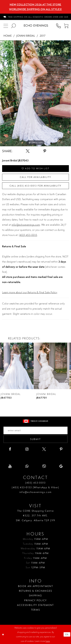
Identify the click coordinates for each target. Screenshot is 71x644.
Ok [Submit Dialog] (67, 634)
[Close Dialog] (3, 634)
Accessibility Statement (35, 605)
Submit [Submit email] (35, 439)
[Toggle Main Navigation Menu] (6, 25)
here (48, 641)
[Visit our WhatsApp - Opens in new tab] (27, 466)
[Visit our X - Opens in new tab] (44, 449)
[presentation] (18, 366)
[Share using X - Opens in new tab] (28, 151)
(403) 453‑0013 (35, 483)
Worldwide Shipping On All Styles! (35, 9)
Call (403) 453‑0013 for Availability (35, 186)
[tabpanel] (35, 93)
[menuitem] (35, 17)
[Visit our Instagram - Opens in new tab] (27, 449)
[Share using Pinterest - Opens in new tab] (45, 151)
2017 (43, 36)
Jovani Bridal (26, 36)
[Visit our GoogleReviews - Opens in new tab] (61, 466)
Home (8, 36)
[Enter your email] (36, 430)
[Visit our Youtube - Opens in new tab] (10, 466)
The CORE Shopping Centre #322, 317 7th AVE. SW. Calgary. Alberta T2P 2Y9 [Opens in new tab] (36, 516)
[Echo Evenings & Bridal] (36, 25)
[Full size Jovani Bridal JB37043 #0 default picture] (35, 93)
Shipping (36, 595)
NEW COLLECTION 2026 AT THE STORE (35, 4)
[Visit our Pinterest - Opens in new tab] (61, 449)
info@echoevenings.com (26, 225)
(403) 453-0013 (28, 235)
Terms (36, 610)
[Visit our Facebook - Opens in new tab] (10, 449)
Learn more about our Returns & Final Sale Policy (30, 292)
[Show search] (14, 25)
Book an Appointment (35, 586)
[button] (66, 25)
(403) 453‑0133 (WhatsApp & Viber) (35, 487)
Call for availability (35, 177)
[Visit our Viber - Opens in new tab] (44, 466)
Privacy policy (35, 600)
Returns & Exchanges (36, 591)
